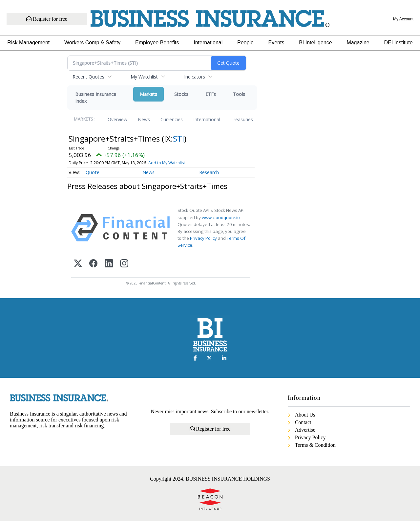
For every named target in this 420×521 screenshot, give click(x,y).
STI (178, 138)
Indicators (195, 77)
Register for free (47, 19)
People (245, 43)
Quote (93, 172)
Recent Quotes (88, 77)
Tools (239, 94)
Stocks (181, 94)
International (208, 43)
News (144, 119)
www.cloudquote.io (221, 217)
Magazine (358, 43)
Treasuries (242, 119)
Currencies (172, 119)
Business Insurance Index (96, 98)
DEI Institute (398, 43)
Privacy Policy (203, 238)
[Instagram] (124, 264)
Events (276, 43)
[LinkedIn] (109, 264)
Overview (117, 119)
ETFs (211, 94)
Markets (148, 94)
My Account (403, 19)
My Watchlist (144, 77)
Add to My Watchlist (167, 163)
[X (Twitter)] (78, 264)
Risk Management (28, 43)
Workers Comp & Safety (92, 43)
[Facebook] (93, 264)
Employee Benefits (157, 43)
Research (209, 172)
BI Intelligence (315, 43)
